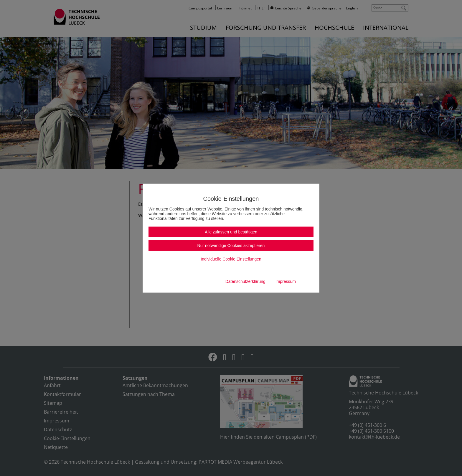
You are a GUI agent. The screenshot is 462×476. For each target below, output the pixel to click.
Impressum (286, 281)
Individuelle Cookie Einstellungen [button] (231, 259)
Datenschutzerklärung (245, 281)
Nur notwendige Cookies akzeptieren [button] (231, 246)
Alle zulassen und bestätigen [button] (231, 232)
